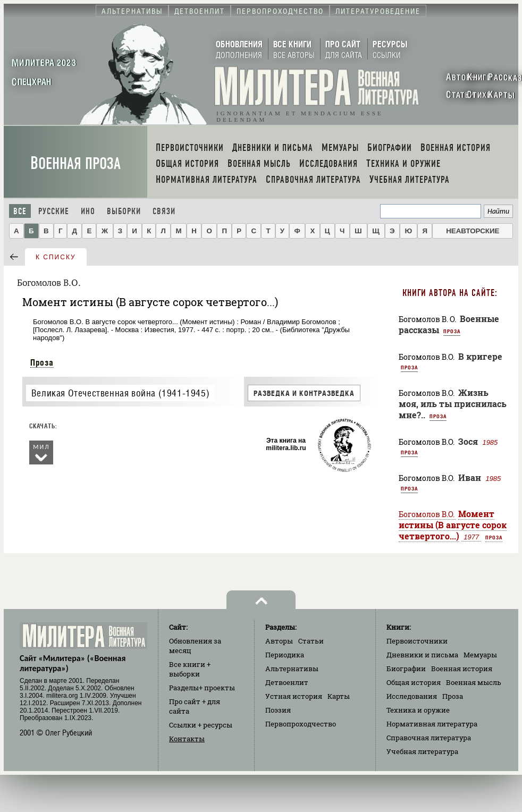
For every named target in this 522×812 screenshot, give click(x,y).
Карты (339, 696)
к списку (56, 257)
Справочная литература (429, 738)
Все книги (190, 669)
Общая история (414, 682)
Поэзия (278, 710)
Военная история (462, 669)
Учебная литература (422, 751)
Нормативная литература (432, 724)
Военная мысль (474, 682)
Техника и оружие (418, 710)
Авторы (279, 641)
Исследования (412, 696)
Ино (88, 211)
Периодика (285, 655)
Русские (54, 211)
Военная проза (75, 163)
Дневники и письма (422, 655)
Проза (42, 362)
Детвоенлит (287, 682)
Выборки (124, 211)
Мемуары (480, 655)
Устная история (294, 696)
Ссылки (201, 725)
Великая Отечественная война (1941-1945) (120, 393)
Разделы (202, 688)
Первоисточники (417, 641)
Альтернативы (292, 669)
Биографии (406, 669)
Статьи (311, 641)
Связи (164, 211)
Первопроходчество (301, 724)
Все (20, 211)
